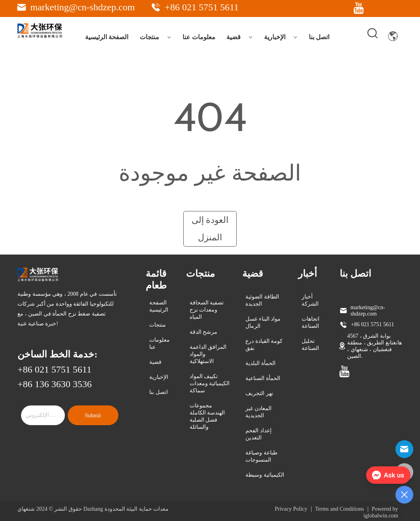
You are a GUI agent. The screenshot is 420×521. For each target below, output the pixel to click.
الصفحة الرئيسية (107, 37)
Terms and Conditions (339, 509)
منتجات (155, 37)
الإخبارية (281, 37)
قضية (239, 37)
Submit (93, 415)
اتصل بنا (319, 37)
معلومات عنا (199, 37)
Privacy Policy (291, 509)
